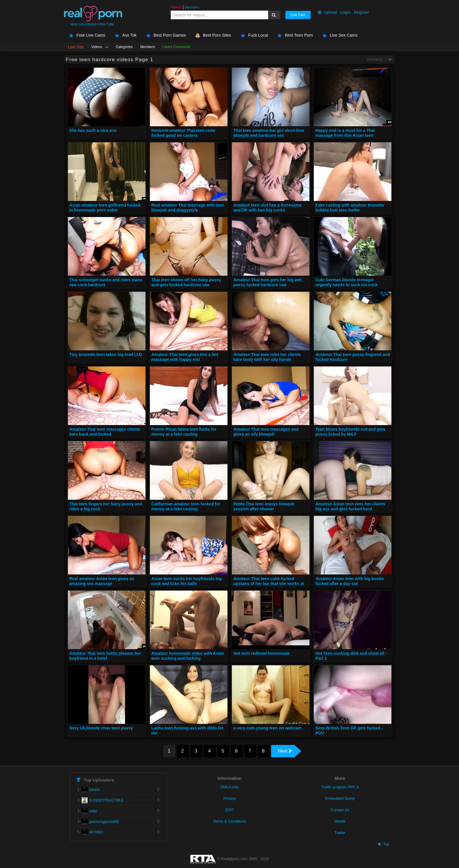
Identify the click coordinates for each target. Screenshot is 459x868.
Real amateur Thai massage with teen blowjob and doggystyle (188, 208)
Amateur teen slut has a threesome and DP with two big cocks (267, 208)
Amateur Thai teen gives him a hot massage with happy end (185, 357)
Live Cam (298, 15)
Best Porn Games (166, 35)
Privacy (230, 798)
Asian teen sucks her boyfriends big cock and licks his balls (186, 581)
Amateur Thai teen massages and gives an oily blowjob (266, 432)
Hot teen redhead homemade (261, 653)
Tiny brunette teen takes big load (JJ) (106, 354)
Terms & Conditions (230, 821)
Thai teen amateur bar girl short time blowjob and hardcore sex (269, 133)
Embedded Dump (340, 798)
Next (285, 751)
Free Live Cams (87, 35)
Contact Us (340, 810)
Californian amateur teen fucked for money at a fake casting (186, 507)
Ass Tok (126, 35)
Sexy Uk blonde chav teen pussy (101, 728)
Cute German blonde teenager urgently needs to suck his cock (346, 282)
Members (192, 7)
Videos (176, 7)
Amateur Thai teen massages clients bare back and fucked (105, 432)
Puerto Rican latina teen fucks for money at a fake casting (184, 432)
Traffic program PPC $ (340, 787)
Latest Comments (176, 47)
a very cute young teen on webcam (267, 728)
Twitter (340, 833)
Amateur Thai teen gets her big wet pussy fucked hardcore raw (267, 282)
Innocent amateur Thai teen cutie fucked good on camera (183, 133)
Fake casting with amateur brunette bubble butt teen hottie (350, 208)
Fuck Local (254, 35)
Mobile (340, 821)
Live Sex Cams (340, 35)
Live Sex (76, 47)
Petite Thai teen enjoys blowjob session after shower (264, 507)
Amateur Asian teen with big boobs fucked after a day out (350, 581)
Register (362, 12)
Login (345, 12)
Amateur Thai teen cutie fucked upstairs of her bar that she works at (269, 581)
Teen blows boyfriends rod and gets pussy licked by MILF (350, 432)
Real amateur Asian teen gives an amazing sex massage (102, 581)
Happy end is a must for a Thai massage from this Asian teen (345, 133)
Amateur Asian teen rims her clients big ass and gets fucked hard (350, 507)
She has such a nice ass (93, 130)
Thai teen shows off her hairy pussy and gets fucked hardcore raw (186, 282)
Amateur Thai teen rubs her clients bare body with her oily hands (267, 357)
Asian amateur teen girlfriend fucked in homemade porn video (105, 208)
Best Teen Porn (295, 35)
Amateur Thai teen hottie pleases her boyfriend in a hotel (105, 656)
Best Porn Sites (213, 35)
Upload (327, 12)
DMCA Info (230, 787)
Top (383, 844)
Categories (124, 47)
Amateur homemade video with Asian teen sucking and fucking (188, 656)
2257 (230, 810)
